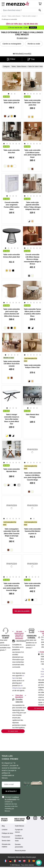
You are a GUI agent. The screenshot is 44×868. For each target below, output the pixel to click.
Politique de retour (7, 833)
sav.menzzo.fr (21, 641)
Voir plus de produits (22, 611)
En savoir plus (13, 731)
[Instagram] (35, 818)
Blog (3, 826)
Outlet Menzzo (20, 826)
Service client (6, 841)
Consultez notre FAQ (19, 700)
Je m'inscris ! (11, 791)
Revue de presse (20, 851)
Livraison (5, 830)
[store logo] (22, 4)
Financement (6, 837)
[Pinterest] (42, 818)
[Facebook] (28, 818)
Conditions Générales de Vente (19, 838)
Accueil (4, 16)
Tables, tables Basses (14, 16)
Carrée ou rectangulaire (12, 44)
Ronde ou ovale (34, 44)
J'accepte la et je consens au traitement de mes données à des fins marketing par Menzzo (11, 804)
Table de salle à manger (29, 16)
